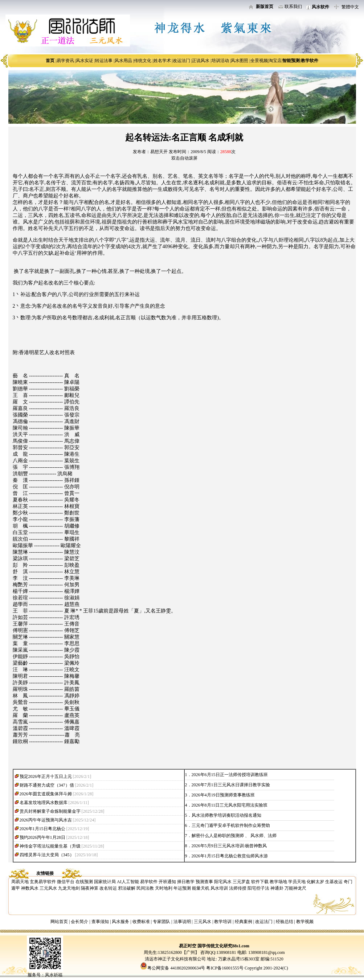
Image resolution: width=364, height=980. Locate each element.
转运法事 (104, 61)
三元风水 (48, 888)
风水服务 (120, 922)
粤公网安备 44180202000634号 (176, 968)
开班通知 (167, 882)
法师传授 (238, 888)
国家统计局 (105, 882)
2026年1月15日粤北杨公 (42, 829)
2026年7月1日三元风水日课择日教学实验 (231, 785)
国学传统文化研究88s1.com (223, 946)
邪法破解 (127, 888)
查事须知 (100, 922)
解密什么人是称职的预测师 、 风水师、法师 (234, 836)
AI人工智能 (128, 882)
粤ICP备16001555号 (225, 968)
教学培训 (223, 922)
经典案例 (244, 922)
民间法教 (145, 888)
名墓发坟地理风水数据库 (44, 803)
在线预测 (84, 882)
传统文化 (143, 61)
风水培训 (219, 888)
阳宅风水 (223, 882)
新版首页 (265, 7)
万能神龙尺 (295, 888)
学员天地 (297, 882)
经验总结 (285, 922)
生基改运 (334, 882)
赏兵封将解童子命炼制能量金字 (50, 811)
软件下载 (260, 882)
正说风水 (201, 61)
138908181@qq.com (266, 952)
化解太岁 (315, 882)
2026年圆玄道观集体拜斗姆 (46, 794)
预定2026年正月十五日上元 (46, 776)
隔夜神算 (90, 888)
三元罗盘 (241, 882)
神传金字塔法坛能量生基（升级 (50, 846)
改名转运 (108, 888)
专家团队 (161, 922)
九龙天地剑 (69, 888)
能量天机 (201, 888)
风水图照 (240, 61)
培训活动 (220, 61)
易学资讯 (65, 61)
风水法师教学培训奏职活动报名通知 (226, 815)
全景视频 (259, 61)
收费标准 (141, 922)
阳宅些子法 (258, 888)
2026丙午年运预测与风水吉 (46, 820)
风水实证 (85, 61)
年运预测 (182, 888)
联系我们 (293, 7)
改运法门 (181, 61)
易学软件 (149, 882)
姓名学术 (162, 61)
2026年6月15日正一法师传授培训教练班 (230, 775)
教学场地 (278, 882)
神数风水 (30, 888)
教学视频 (305, 922)
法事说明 (182, 922)
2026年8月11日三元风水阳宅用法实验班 (230, 805)
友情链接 (45, 873)
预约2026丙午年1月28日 (42, 837)
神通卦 (277, 888)
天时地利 (164, 888)
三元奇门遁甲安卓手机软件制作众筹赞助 (231, 825)
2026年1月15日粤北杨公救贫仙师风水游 (230, 856)
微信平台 (66, 882)
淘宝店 (275, 61)
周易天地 (20, 882)
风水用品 (123, 61)
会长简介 (80, 922)
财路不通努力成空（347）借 (47, 785)
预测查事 (204, 882)
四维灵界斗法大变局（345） (47, 855)
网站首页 (59, 922)
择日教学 (186, 882)
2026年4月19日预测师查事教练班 (223, 795)
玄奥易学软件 (43, 882)
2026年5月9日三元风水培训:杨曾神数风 (229, 846)
